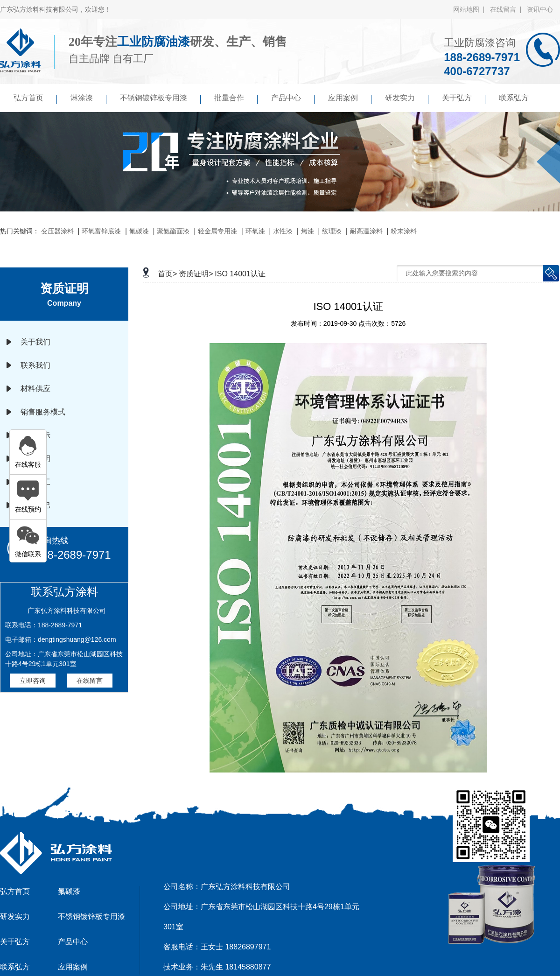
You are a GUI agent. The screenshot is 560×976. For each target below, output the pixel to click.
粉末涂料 (404, 231)
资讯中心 (540, 9)
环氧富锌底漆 (101, 231)
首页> (167, 274)
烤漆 (308, 231)
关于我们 (35, 342)
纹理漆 (332, 231)
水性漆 (283, 231)
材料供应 (35, 389)
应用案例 (350, 99)
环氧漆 (255, 231)
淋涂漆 (88, 99)
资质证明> (196, 274)
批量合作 (236, 99)
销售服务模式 (43, 412)
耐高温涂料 (366, 231)
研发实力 (407, 99)
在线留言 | (507, 9)
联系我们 (35, 365)
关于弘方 (464, 99)
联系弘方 (514, 98)
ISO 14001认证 (240, 274)
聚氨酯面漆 (173, 231)
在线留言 (90, 681)
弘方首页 (35, 99)
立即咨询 (33, 681)
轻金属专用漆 (217, 231)
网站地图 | (471, 9)
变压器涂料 (57, 231)
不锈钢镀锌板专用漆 (160, 99)
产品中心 (293, 99)
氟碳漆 (139, 231)
